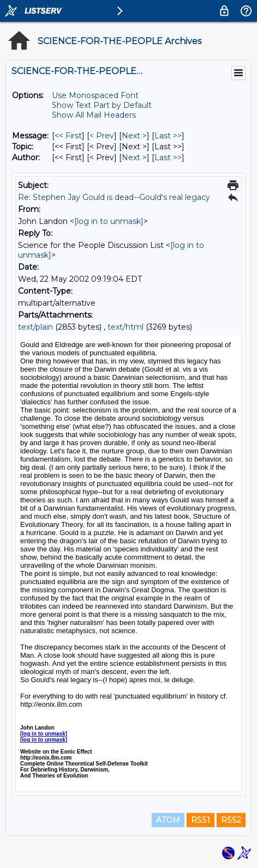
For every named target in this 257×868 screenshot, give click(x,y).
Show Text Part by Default (102, 105)
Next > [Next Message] (134, 136)
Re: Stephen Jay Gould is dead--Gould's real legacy (114, 197)
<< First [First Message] (68, 136)
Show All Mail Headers (94, 115)
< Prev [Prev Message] (102, 136)
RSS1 (201, 820)
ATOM (168, 820)
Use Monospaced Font (95, 95)
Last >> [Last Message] (168, 136)
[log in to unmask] (109, 221)
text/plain (35, 327)
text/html (125, 327)
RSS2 (231, 820)
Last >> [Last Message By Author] (168, 157)
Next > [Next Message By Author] (134, 157)
